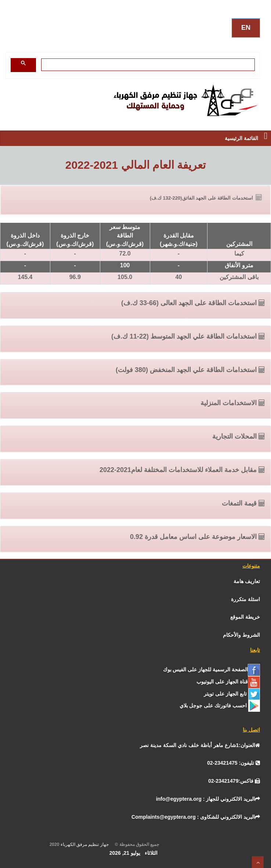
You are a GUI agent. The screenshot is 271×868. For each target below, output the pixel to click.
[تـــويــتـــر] (232, 694)
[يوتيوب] (228, 682)
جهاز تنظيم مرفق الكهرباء (87, 844)
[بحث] (149, 65)
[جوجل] (220, 706)
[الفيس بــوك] (212, 669)
